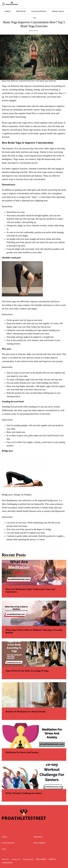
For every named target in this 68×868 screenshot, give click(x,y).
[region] (34, 315)
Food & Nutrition (39, 11)
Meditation (21, 11)
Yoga (4, 849)
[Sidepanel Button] (4, 4)
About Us (5, 859)
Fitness (7, 11)
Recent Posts (14, 555)
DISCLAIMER (41, 859)
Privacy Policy (28, 859)
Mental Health (58, 11)
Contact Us (16, 859)
